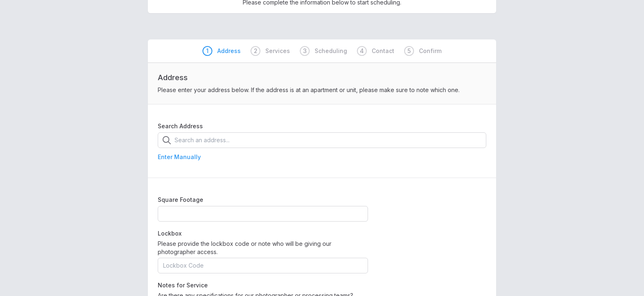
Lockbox (170, 233)
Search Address (180, 126)
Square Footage (181, 200)
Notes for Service (183, 285)
